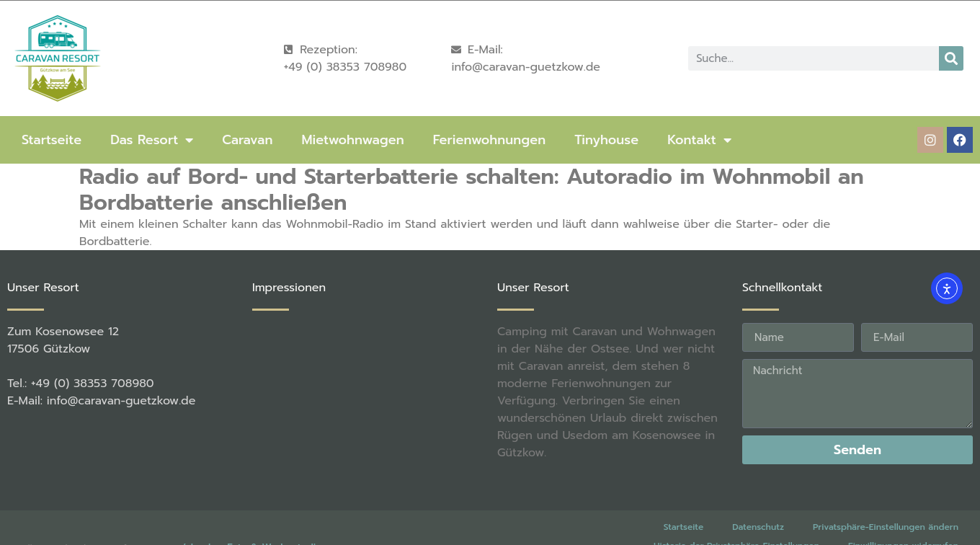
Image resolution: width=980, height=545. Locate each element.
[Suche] (951, 58)
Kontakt (699, 140)
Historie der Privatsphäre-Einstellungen (736, 528)
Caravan (247, 140)
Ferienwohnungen (489, 140)
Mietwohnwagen (352, 140)
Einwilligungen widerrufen (903, 528)
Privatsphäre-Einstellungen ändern (886, 510)
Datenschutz (758, 510)
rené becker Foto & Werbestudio (244, 530)
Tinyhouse (606, 140)
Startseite (52, 140)
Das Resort (152, 140)
